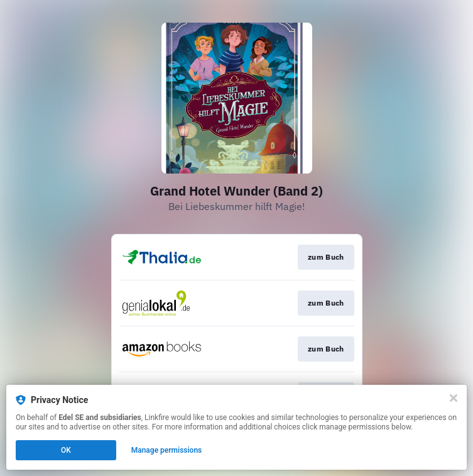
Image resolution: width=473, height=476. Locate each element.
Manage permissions (167, 450)
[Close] (454, 398)
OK (66, 450)
